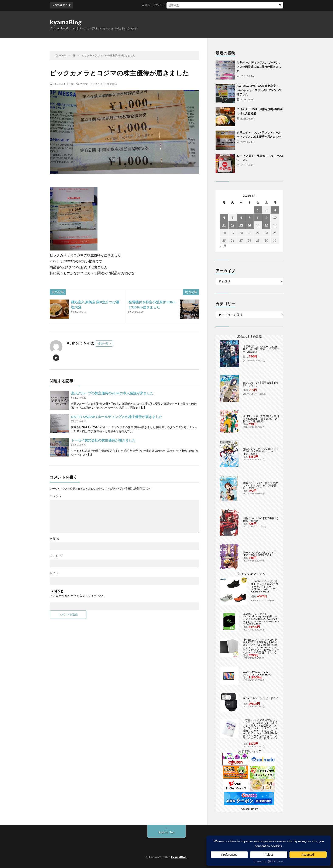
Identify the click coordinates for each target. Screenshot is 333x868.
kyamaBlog (66, 22)
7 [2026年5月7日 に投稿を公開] (249, 217)
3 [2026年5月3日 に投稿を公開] (275, 210)
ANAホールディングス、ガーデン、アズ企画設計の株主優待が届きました (192, 5)
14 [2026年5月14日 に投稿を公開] (249, 225)
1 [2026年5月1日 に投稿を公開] (258, 210)
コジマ (84, 84)
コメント (56, 496)
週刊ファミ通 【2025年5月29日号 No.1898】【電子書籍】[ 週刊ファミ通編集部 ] (261, 419)
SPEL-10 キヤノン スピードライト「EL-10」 (260, 700)
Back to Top (167, 832)
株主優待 (112, 84)
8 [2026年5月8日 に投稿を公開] (258, 217)
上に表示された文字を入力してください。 (78, 596)
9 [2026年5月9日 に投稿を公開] (266, 217)
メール (56, 556)
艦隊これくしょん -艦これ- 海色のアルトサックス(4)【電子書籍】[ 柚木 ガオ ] (261, 485)
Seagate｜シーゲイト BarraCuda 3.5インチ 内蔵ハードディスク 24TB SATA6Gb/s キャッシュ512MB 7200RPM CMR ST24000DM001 (261, 619)
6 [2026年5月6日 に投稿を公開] (241, 217)
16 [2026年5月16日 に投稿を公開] (266, 225)
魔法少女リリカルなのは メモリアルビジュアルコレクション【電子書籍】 (261, 451)
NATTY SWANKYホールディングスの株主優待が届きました (117, 417)
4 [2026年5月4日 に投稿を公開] (224, 217)
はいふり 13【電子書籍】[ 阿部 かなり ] (261, 384)
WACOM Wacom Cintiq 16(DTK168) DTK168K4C (257, 673)
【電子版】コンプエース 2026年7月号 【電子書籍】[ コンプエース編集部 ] (261, 349)
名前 (54, 539)
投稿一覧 (103, 343)
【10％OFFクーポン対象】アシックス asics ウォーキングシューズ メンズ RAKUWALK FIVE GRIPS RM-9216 (265, 586)
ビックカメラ (97, 84)
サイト (54, 573)
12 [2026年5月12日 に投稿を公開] (233, 225)
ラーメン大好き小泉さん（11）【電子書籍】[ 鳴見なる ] (261, 554)
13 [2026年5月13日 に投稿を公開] (241, 225)
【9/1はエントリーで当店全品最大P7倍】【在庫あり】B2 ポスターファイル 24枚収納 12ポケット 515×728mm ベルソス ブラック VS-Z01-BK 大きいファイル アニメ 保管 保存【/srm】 (261, 646)
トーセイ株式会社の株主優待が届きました (103, 440)
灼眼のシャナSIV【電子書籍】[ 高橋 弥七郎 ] (260, 520)
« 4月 (223, 246)
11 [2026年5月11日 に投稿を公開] (224, 225)
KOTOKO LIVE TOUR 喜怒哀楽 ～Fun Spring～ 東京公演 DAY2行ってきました (259, 90)
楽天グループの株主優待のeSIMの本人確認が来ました (112, 393)
